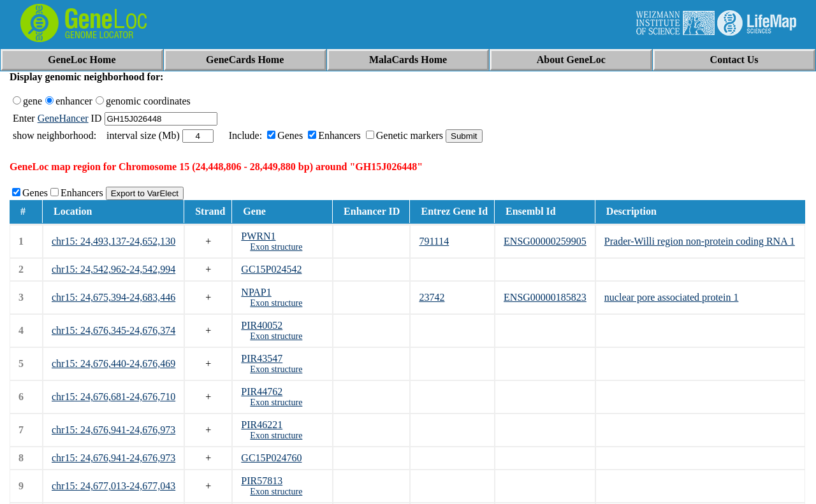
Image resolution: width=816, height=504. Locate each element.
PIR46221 (262, 425)
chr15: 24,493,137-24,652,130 (113, 241)
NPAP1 (256, 292)
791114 (434, 241)
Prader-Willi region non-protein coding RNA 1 (700, 241)
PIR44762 (262, 392)
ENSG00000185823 (545, 297)
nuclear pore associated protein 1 (672, 297)
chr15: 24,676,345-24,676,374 (113, 330)
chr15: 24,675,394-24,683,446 (113, 297)
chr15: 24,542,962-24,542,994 (113, 269)
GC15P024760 (271, 458)
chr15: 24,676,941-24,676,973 (113, 430)
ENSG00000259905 (545, 241)
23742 (432, 297)
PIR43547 (262, 358)
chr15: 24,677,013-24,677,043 (113, 486)
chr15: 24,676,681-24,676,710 (113, 397)
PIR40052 (262, 325)
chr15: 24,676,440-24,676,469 (113, 364)
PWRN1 (258, 236)
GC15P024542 (271, 269)
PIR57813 (262, 481)
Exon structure (276, 247)
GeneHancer (63, 118)
